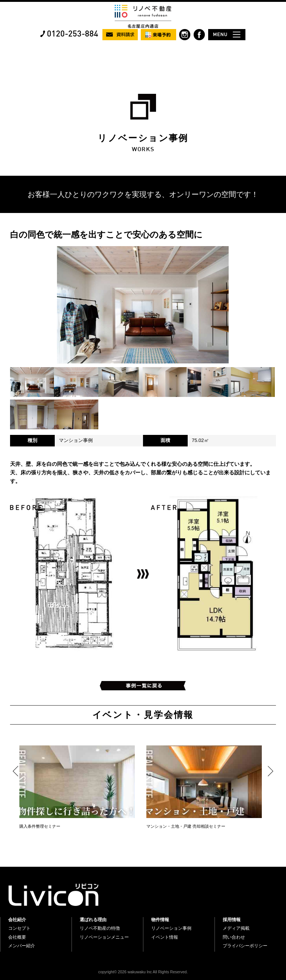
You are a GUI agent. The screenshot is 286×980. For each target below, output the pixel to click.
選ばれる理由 (93, 920)
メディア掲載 (236, 928)
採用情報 (232, 920)
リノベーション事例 (171, 928)
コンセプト (19, 928)
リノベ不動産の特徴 (100, 928)
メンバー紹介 (22, 946)
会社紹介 (17, 920)
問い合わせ (234, 937)
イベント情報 (165, 937)
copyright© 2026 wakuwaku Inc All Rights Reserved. (143, 972)
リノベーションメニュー (104, 937)
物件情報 (160, 920)
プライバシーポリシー (245, 946)
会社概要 (17, 937)
